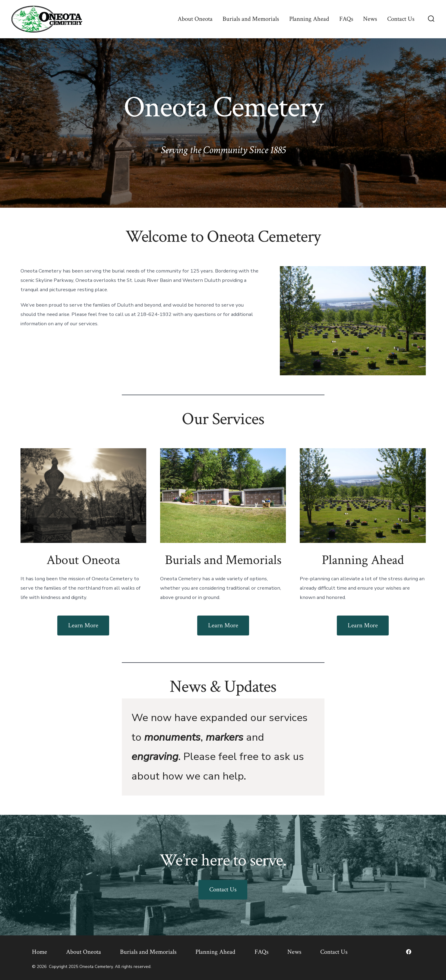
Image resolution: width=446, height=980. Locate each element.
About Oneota (195, 19)
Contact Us (401, 19)
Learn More (83, 625)
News (370, 19)
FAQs (346, 19)
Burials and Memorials (251, 19)
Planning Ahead (309, 19)
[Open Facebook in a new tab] (409, 952)
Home (40, 952)
